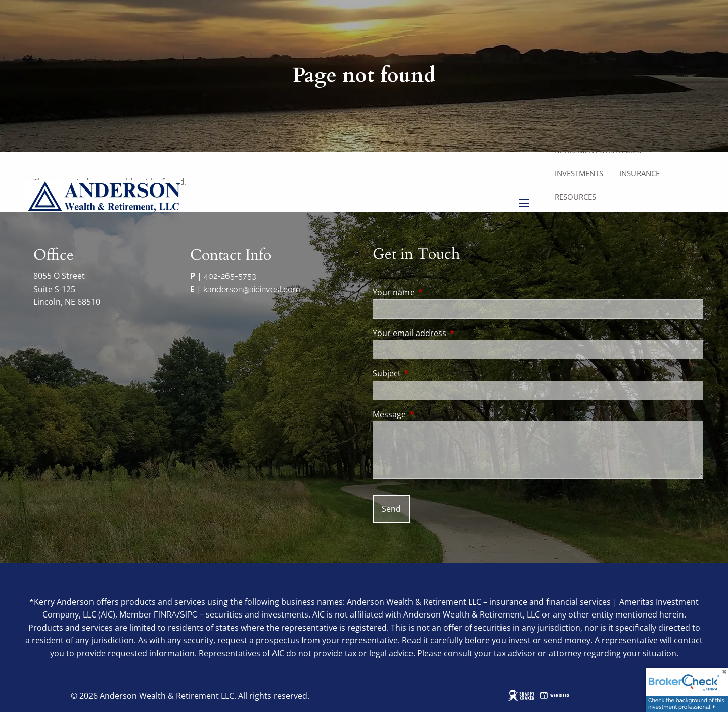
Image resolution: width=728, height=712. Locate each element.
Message (430, 414)
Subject (427, 373)
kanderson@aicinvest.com (252, 289)
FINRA (165, 615)
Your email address (450, 333)
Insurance (640, 173)
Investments (579, 173)
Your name (434, 292)
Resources (575, 197)
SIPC (189, 615)
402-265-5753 (230, 276)
